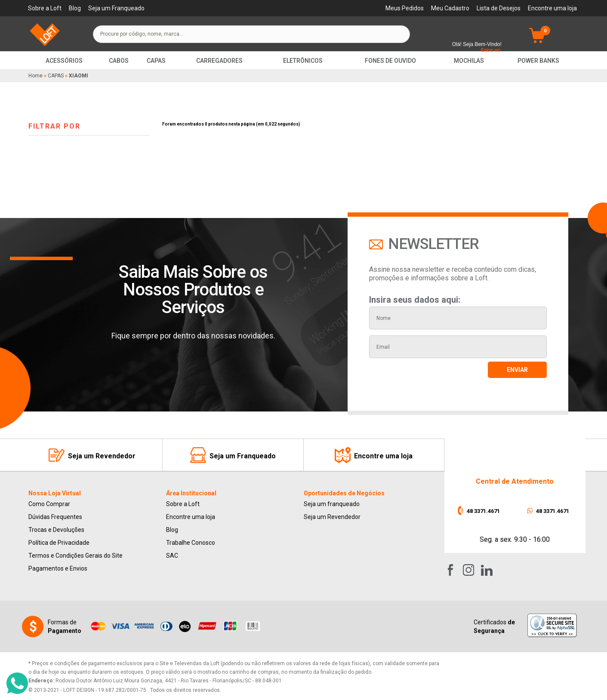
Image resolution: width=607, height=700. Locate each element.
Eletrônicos (303, 61)
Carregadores (219, 61)
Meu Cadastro (450, 8)
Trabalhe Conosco (191, 543)
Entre (487, 50)
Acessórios (64, 61)
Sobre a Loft (45, 8)
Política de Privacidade (59, 543)
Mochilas (469, 61)
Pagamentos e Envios (58, 568)
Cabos (119, 61)
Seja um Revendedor (332, 517)
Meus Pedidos (405, 8)
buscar (396, 34)
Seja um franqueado (332, 504)
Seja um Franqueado (116, 8)
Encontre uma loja (552, 8)
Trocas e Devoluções (56, 530)
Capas (156, 61)
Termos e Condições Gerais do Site (75, 556)
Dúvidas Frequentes (55, 517)
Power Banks (538, 61)
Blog (75, 8)
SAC (172, 556)
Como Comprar (49, 504)
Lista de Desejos (499, 8)
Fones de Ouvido (390, 61)
